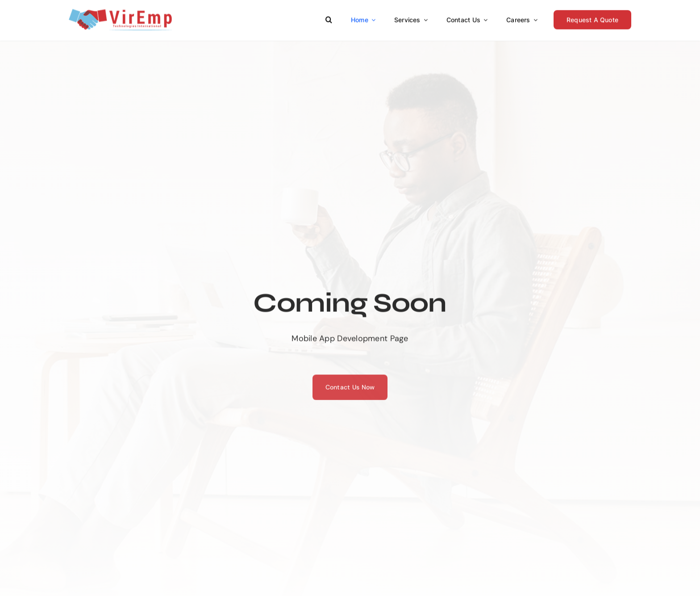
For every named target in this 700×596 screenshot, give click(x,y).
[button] (329, 18)
